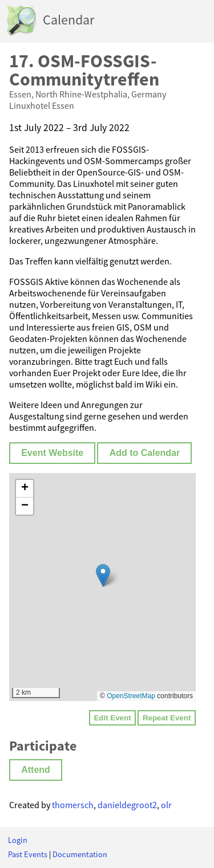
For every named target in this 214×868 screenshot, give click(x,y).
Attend (36, 770)
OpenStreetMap (131, 696)
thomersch (73, 805)
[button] (103, 575)
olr (166, 805)
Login (18, 840)
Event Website (52, 453)
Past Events (28, 854)
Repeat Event (167, 718)
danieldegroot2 (127, 805)
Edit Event (112, 718)
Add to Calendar (145, 453)
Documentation (80, 854)
